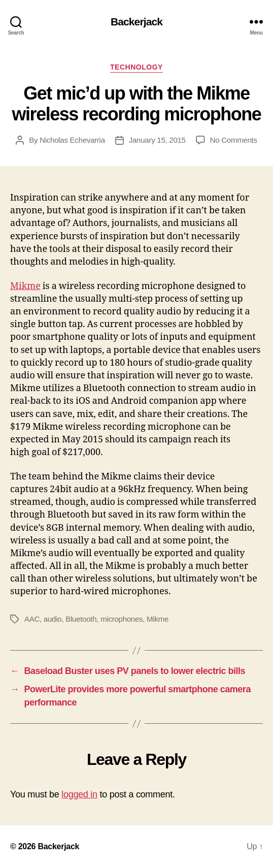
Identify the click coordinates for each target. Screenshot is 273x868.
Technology (136, 67)
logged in (79, 794)
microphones (122, 619)
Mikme (25, 286)
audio (53, 619)
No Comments (234, 140)
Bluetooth (81, 619)
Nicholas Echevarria (72, 140)
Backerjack (136, 22)
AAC (32, 619)
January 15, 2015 (157, 140)
